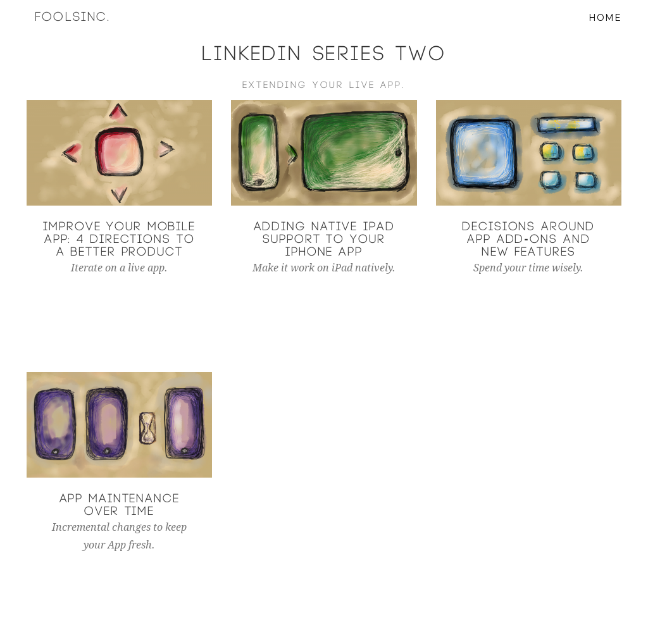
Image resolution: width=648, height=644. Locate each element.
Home (605, 32)
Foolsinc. (81, 32)
